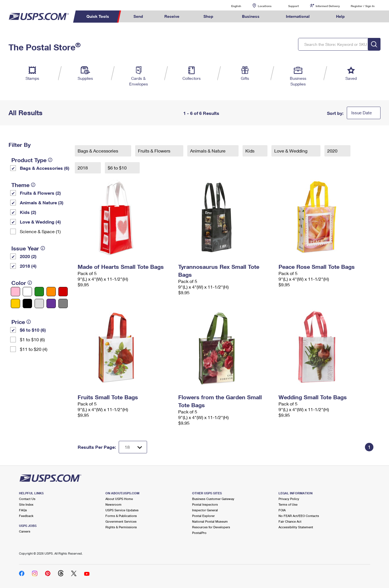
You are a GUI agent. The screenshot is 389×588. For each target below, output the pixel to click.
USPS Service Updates (122, 510)
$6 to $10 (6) (33, 330)
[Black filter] (27, 303)
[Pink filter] (15, 292)
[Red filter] (63, 292)
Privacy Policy (289, 499)
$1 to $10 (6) (32, 339)
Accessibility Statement (296, 527)
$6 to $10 (118, 168)
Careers (25, 531)
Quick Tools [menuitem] (98, 16)
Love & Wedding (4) (40, 222)
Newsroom (113, 504)
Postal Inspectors (205, 504)
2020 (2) (28, 256)
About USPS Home (119, 499)
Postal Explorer (203, 516)
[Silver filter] (39, 303)
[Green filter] (39, 292)
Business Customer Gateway (213, 499)
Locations (265, 6)
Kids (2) (28, 212)
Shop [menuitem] (208, 16)
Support (294, 6)
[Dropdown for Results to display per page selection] (133, 447)
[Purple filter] (51, 303)
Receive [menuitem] (172, 16)
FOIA (282, 510)
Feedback (26, 516)
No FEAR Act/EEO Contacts (299, 516)
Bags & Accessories (98, 151)
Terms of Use (288, 504)
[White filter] (27, 292)
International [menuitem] (298, 16)
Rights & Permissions (121, 527)
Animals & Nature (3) (42, 202)
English (230, 6)
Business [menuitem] (251, 16)
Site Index (26, 504)
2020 (333, 151)
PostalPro (199, 533)
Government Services (121, 521)
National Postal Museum (210, 521)
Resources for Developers (211, 527)
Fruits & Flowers (155, 151)
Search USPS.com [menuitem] (366, 17)
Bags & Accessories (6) (45, 168)
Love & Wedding (291, 151)
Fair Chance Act (290, 521)
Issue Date (362, 113)
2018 (83, 168)
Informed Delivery (328, 6)
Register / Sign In (363, 6)
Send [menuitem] (138, 16)
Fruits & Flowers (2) (40, 193)
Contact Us (27, 499)
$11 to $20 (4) (34, 349)
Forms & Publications (121, 516)
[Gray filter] (63, 303)
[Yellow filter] (15, 303)
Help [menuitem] (340, 16)
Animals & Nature (208, 151)
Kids (250, 151)
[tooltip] (50, 160)
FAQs (23, 510)
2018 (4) (28, 266)
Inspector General (205, 510)
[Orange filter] (51, 292)
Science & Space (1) (40, 231)
